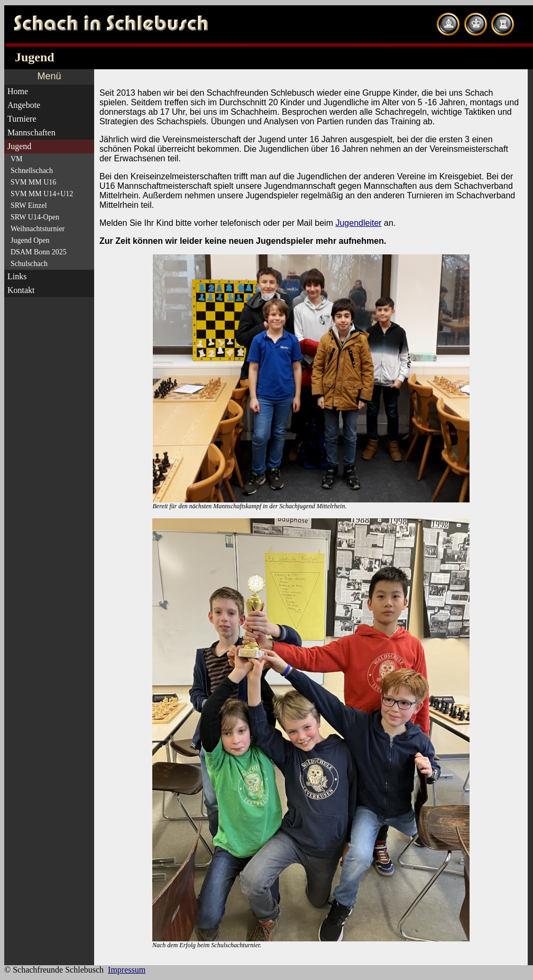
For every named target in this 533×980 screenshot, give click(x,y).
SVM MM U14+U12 (42, 194)
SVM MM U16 (33, 182)
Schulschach (29, 264)
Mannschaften (31, 132)
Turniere (22, 119)
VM (17, 159)
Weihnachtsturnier (38, 229)
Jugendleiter (358, 223)
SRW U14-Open (35, 217)
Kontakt (21, 290)
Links (17, 276)
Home (18, 91)
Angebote (24, 105)
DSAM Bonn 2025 (39, 252)
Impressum (127, 970)
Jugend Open (30, 240)
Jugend (19, 146)
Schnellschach (32, 171)
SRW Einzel (29, 205)
